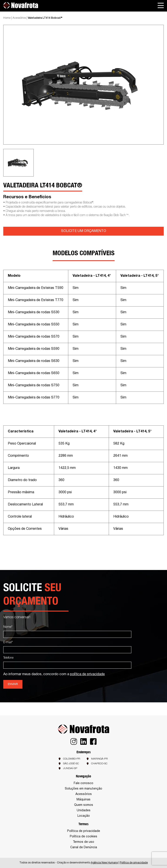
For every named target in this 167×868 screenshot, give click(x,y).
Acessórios (19, 18)
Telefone (8, 658)
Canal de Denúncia (84, 847)
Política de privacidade (84, 831)
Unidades (84, 811)
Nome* (8, 627)
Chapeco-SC (99, 764)
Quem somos (84, 805)
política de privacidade (87, 674)
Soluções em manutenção (83, 789)
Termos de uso (83, 842)
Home (7, 18)
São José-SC (71, 764)
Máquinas (83, 800)
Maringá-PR (99, 759)
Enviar (13, 684)
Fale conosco (83, 783)
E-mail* (8, 642)
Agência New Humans (104, 863)
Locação (84, 816)
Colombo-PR (72, 759)
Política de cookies (83, 837)
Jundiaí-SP (70, 768)
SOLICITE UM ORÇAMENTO (84, 231)
